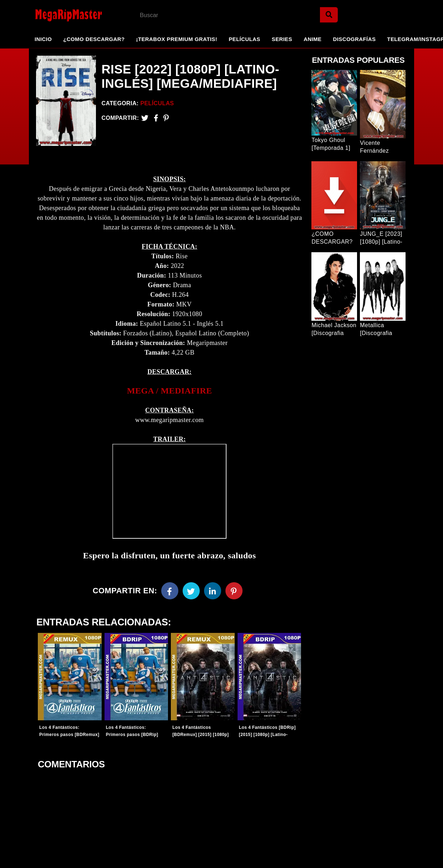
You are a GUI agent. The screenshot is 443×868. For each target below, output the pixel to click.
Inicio (43, 39)
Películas (245, 39)
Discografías (355, 39)
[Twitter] (145, 118)
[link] (169, 392)
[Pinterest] (166, 118)
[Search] (329, 15)
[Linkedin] (213, 592)
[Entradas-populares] (69, 678)
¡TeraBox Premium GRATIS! (177, 39)
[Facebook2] (156, 118)
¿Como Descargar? (94, 39)
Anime (312, 39)
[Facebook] (170, 592)
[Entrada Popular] (334, 103)
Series (282, 39)
